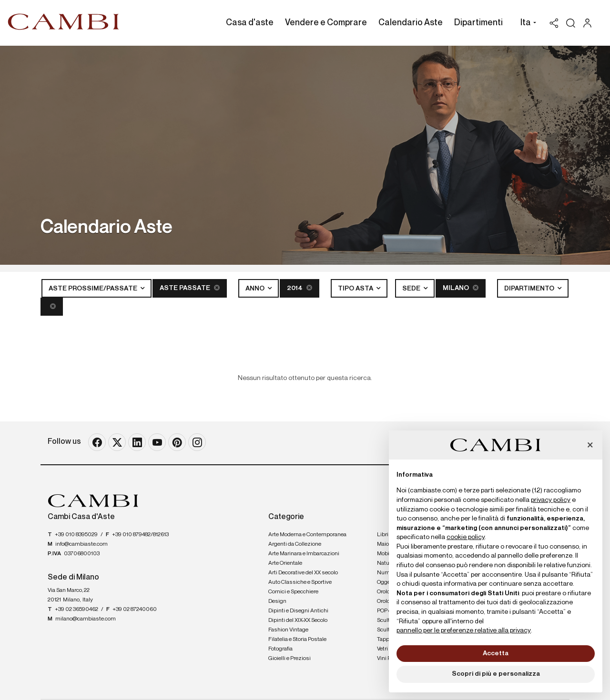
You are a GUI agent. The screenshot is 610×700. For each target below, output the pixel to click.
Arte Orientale (285, 563)
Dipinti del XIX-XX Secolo (298, 620)
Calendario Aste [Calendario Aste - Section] (411, 23)
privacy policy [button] (551, 500)
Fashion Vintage (288, 630)
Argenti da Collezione (295, 544)
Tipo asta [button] (356, 289)
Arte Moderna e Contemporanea (307, 535)
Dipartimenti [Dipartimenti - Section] (478, 23)
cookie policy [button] (466, 537)
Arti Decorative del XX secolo (303, 573)
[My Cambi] (590, 23)
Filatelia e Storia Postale (297, 640)
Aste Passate (190, 288)
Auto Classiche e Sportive (300, 582)
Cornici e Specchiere (293, 592)
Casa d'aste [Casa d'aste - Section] (250, 23)
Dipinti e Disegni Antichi (298, 611)
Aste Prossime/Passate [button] (94, 289)
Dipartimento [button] (530, 289)
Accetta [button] (496, 653)
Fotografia (280, 649)
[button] (526, 24)
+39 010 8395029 (76, 535)
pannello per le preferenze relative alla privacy (464, 630)
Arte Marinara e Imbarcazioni (304, 554)
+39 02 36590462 (76, 610)
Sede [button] (412, 289)
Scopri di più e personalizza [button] (496, 674)
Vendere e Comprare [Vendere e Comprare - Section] (326, 23)
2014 (300, 288)
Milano (461, 288)
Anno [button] (256, 289)
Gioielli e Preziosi (290, 659)
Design (277, 601)
